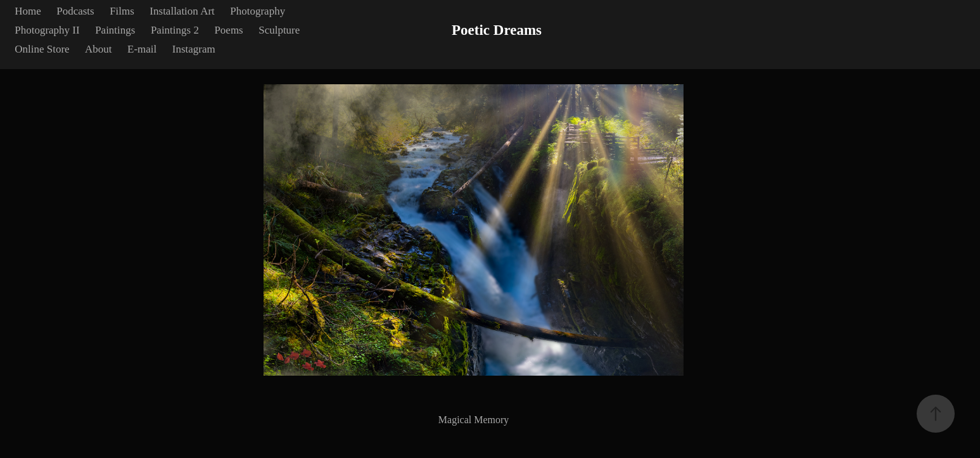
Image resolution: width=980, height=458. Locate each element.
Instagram (194, 49)
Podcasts (75, 11)
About (99, 49)
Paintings (115, 30)
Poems (228, 30)
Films (122, 11)
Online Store (42, 49)
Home (28, 11)
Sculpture (279, 30)
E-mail (142, 49)
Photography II (47, 30)
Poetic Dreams (497, 30)
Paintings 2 (175, 30)
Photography (258, 11)
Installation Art (182, 11)
